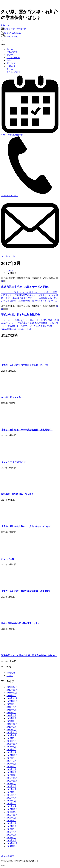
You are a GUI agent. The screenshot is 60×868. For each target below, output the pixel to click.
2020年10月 (12, 724)
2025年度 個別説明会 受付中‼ (17, 494)
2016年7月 (11, 789)
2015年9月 (11, 818)
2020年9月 (11, 727)
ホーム (10, 49)
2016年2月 (11, 804)
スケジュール (13, 58)
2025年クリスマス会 (11, 397)
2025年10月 (12, 690)
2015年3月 (11, 835)
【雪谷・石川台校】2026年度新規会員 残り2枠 (24, 365)
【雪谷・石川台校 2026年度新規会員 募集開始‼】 (27, 430)
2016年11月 (12, 778)
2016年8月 (11, 786)
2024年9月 (11, 696)
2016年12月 (12, 775)
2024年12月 (12, 693)
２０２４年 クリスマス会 (13, 462)
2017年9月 (11, 758)
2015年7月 (11, 823)
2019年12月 (12, 732)
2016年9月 (11, 784)
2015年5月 (11, 829)
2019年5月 (11, 741)
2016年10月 (12, 781)
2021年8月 (11, 715)
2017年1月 (11, 772)
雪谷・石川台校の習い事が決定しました (21, 623)
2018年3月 (11, 752)
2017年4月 (11, 767)
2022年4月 (11, 710)
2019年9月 (11, 735)
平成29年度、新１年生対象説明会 (20, 315)
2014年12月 (12, 843)
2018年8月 (11, 747)
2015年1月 (11, 840)
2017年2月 (11, 769)
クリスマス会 (8, 559)
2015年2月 (11, 838)
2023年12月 (12, 698)
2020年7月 (11, 730)
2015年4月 (11, 832)
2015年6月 (11, 826)
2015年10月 (12, 815)
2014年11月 (12, 846)
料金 (9, 60)
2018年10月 (12, 744)
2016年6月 (11, 792)
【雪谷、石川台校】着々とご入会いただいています (26, 526)
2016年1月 (11, 806)
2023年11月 (12, 701)
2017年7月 (11, 761)
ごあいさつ (12, 52)
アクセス (11, 63)
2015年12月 (12, 809)
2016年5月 (11, 795)
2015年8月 (11, 821)
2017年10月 (12, 755)
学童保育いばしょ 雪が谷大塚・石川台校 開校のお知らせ (29, 655)
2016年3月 (11, 801)
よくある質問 (13, 72)
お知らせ (11, 66)
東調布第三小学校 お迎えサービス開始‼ (25, 287)
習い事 (10, 55)
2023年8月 (11, 704)
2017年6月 (11, 764)
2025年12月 (12, 687)
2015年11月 (12, 812)
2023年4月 (11, 707)
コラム (10, 69)
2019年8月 (11, 738)
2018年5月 (11, 750)
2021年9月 (11, 713)
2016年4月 (11, 798)
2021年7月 (11, 718)
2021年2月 (11, 721)
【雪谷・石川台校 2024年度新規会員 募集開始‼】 (28, 591)
